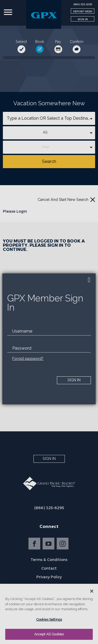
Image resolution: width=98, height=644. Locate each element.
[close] (89, 280)
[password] (49, 348)
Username (22, 331)
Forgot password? (28, 359)
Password (22, 348)
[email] (49, 331)
